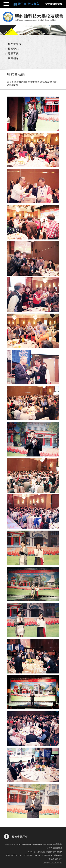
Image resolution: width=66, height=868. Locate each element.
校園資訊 (13, 49)
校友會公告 (15, 44)
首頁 (9, 82)
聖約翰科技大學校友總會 (33, 17)
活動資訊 (13, 53)
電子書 (22, 4)
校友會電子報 (20, 837)
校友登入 (34, 4)
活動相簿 (13, 58)
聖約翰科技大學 (54, 4)
